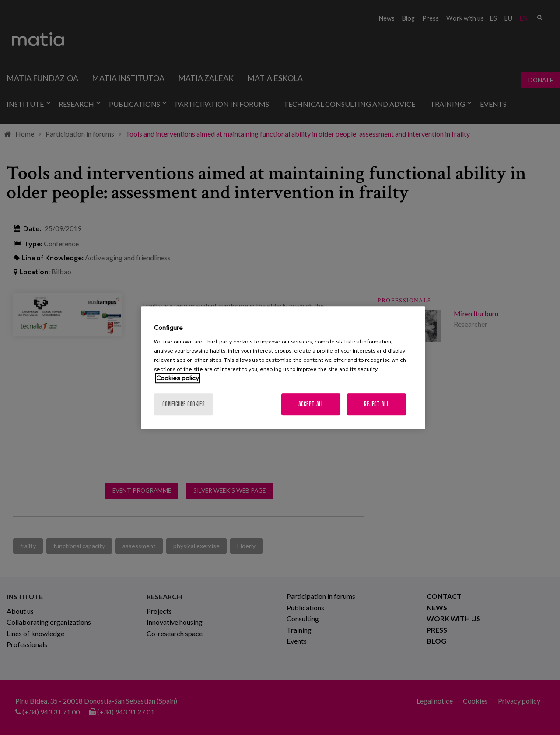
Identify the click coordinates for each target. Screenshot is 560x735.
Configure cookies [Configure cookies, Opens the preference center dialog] (184, 404)
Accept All (311, 404)
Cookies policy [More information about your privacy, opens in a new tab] (177, 378)
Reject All (376, 404)
